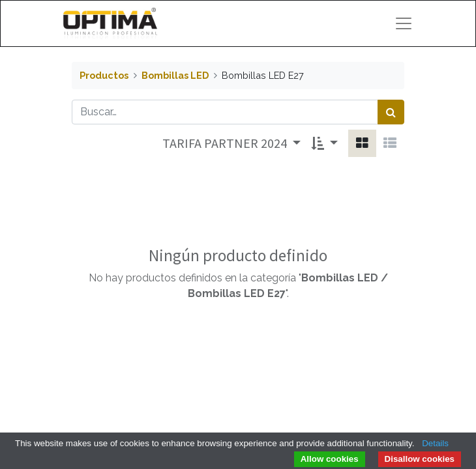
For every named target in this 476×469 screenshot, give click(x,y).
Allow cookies (330, 459)
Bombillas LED (175, 75)
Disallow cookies (420, 459)
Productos (104, 75)
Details (435, 443)
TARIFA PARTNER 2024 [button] (226, 143)
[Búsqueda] (391, 112)
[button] (324, 143)
